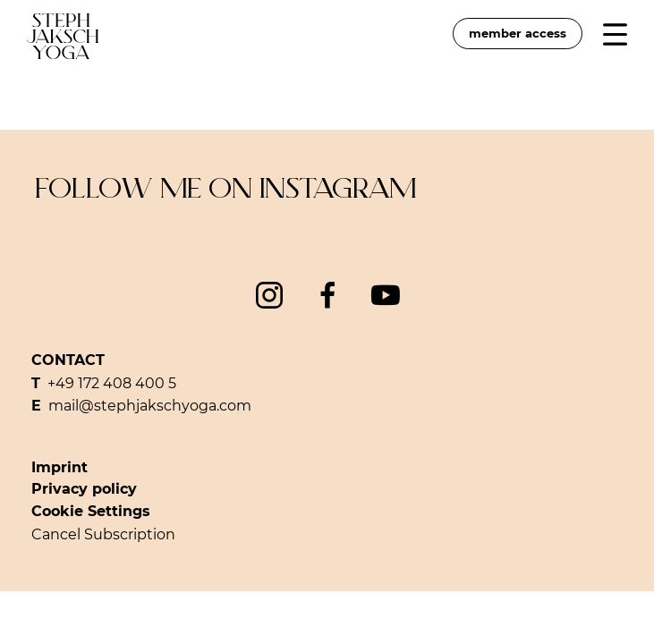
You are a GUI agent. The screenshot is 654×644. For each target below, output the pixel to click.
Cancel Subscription (103, 534)
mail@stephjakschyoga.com (150, 406)
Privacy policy (84, 489)
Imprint (59, 467)
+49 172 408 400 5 (112, 383)
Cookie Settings (91, 511)
